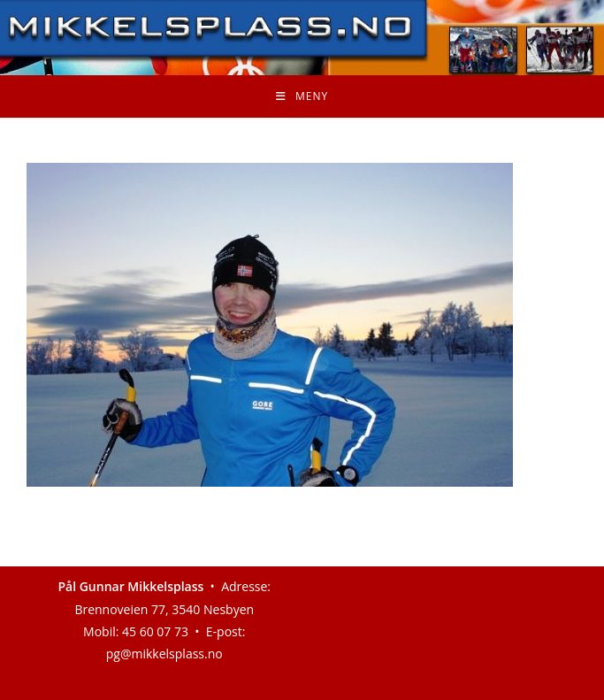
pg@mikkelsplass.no (164, 654)
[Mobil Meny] (302, 96)
